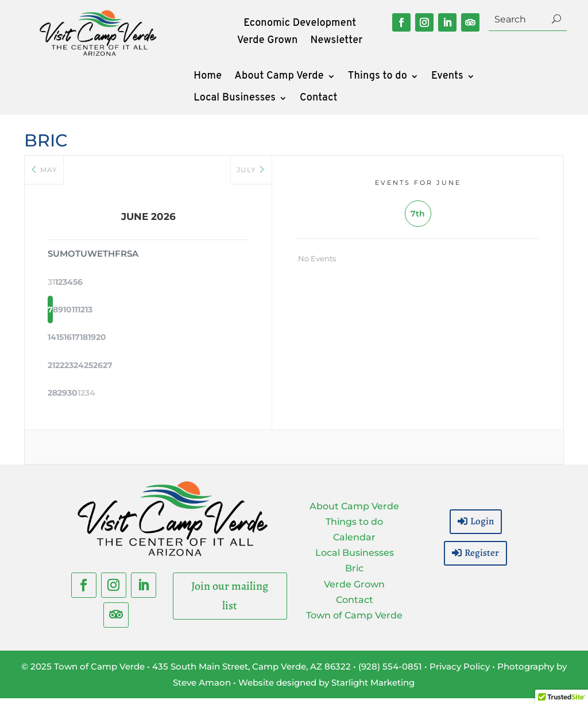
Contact (319, 99)
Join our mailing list (230, 602)
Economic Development (300, 25)
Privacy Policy (460, 672)
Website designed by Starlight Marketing (326, 688)
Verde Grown (268, 42)
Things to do (378, 78)
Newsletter (337, 42)
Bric (354, 575)
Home (208, 78)
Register (482, 558)
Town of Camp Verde (354, 621)
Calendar (354, 543)
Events (447, 78)
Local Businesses (235, 99)
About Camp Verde (279, 78)
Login (482, 527)
